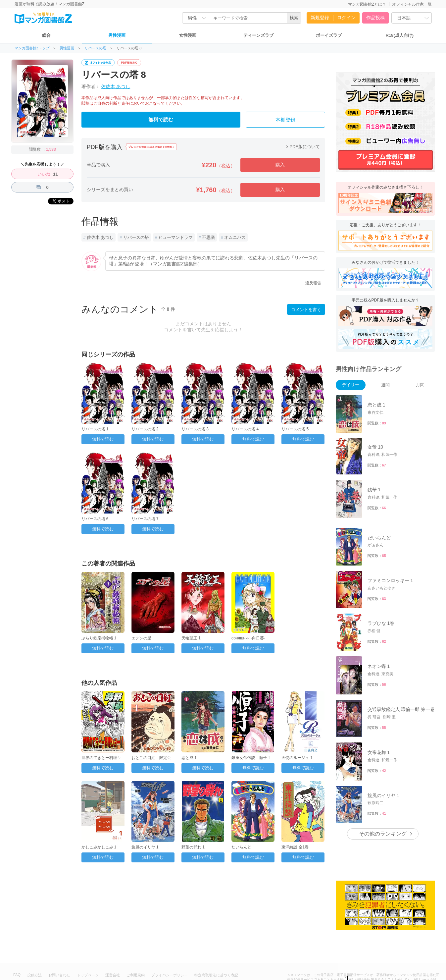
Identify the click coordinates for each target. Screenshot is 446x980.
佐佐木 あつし (116, 86)
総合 (46, 35)
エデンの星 (141, 638)
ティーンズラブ (258, 35)
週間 (385, 385)
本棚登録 (285, 120)
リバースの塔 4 (245, 429)
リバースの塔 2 (145, 429)
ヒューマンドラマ (175, 237)
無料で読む (161, 120)
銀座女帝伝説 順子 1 (251, 758)
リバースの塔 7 (145, 519)
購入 (280, 165)
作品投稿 (375, 18)
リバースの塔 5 (295, 429)
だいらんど (241, 847)
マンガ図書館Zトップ (32, 48)
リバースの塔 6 (95, 519)
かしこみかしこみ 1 (99, 847)
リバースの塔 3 (195, 429)
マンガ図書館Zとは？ (367, 4)
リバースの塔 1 (95, 429)
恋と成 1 (189, 758)
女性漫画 (188, 35)
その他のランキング (383, 834)
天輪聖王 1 (191, 638)
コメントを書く (306, 310)
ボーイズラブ (329, 35)
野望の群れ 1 (193, 847)
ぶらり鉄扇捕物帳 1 (99, 638)
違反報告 (313, 283)
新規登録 (320, 18)
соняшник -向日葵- (248, 638)
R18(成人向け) (400, 35)
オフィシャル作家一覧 (412, 4)
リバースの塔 (95, 48)
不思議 (208, 237)
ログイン (346, 18)
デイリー (351, 385)
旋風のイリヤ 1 (145, 847)
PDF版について (302, 147)
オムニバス (235, 237)
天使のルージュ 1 (297, 758)
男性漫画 (117, 35)
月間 (420, 385)
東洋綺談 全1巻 (295, 847)
